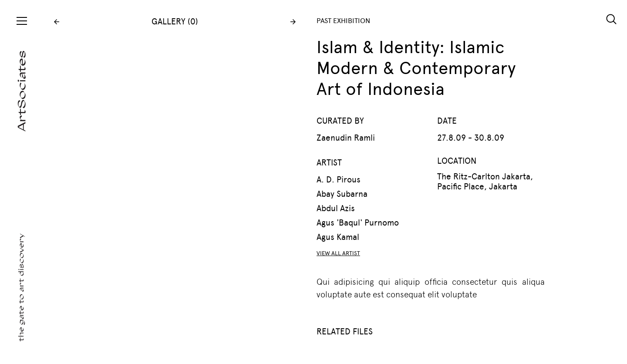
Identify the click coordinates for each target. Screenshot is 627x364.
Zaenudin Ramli (346, 138)
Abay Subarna (342, 194)
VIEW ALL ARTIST (338, 253)
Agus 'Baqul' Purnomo (358, 223)
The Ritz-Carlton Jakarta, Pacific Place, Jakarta (485, 182)
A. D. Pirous (339, 180)
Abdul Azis (336, 208)
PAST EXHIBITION (343, 21)
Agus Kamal (338, 237)
